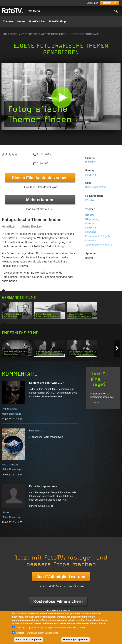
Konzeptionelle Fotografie (98, 236)
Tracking (20, 628)
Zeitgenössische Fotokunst (99, 245)
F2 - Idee (90, 200)
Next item (117, 348)
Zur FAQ (95, 403)
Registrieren (110, 3)
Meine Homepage (11, 414)
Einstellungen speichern (76, 640)
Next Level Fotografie (85, 34)
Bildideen (90, 215)
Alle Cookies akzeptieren (28, 640)
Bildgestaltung (92, 219)
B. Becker (90, 162)
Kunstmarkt (91, 240)
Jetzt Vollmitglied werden (61, 577)
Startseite (10, 34)
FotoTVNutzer (10, 465)
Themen (8, 21)
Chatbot (20, 633)
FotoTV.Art (91, 175)
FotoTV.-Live (37, 21)
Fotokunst (90, 223)
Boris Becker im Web (96, 187)
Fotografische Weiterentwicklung (44, 34)
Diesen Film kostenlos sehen (40, 178)
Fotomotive (91, 232)
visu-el (6, 512)
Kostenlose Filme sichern (58, 601)
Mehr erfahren (40, 200)
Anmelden (93, 3)
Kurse (21, 21)
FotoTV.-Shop (57, 21)
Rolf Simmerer (10, 409)
